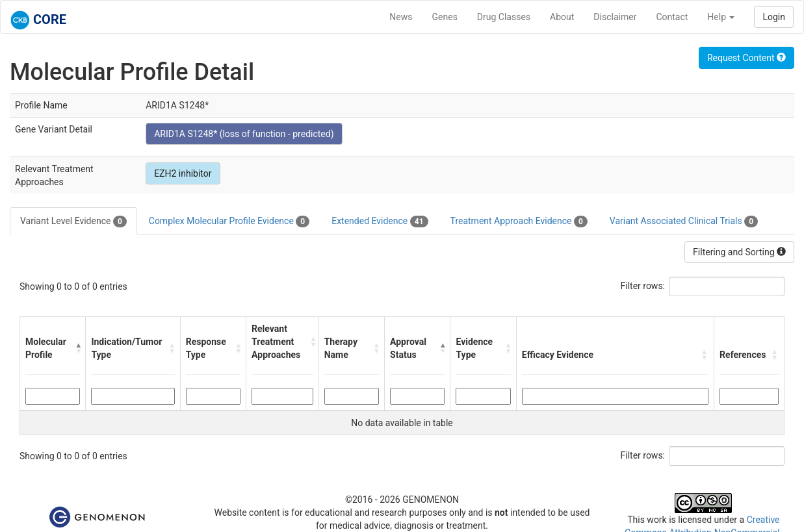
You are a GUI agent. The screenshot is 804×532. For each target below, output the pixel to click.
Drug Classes (504, 17)
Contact (672, 17)
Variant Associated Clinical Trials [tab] (684, 222)
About (562, 17)
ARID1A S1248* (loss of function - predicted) (244, 134)
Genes (445, 17)
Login (774, 17)
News (401, 17)
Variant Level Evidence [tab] (73, 222)
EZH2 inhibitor (183, 173)
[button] (77, 348)
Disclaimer (615, 17)
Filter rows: (643, 286)
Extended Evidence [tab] (380, 222)
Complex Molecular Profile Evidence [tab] (229, 222)
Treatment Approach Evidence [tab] (519, 222)
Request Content (746, 58)
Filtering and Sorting (739, 252)
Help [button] (721, 17)
